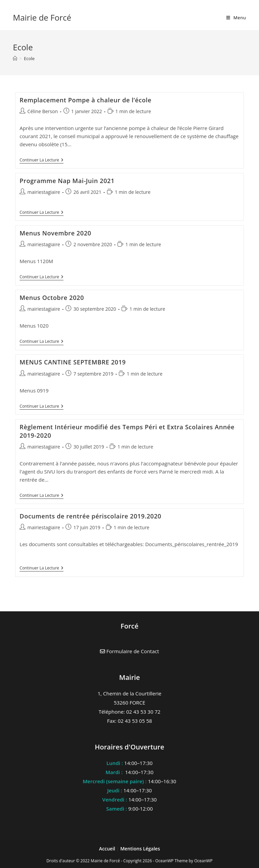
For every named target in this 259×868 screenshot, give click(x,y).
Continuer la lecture (42, 161)
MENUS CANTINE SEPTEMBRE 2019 (73, 362)
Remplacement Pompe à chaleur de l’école (85, 100)
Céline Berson (43, 111)
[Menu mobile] (236, 18)
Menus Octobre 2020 (52, 298)
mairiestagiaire (44, 192)
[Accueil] (15, 58)
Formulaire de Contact (129, 651)
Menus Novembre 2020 (55, 233)
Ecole (29, 58)
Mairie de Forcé (42, 17)
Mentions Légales (140, 849)
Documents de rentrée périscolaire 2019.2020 (90, 516)
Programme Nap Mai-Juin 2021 (67, 181)
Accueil (108, 849)
